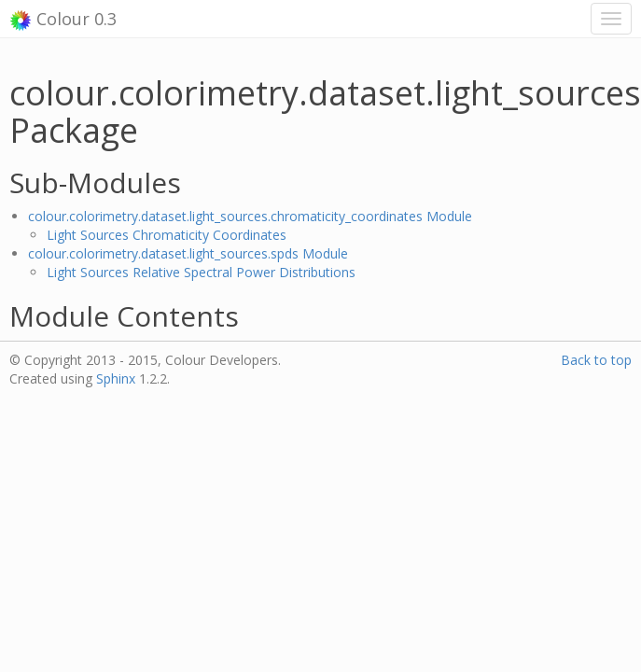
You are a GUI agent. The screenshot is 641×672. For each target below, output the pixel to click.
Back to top (596, 360)
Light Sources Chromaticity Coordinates (167, 235)
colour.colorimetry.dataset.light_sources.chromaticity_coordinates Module (250, 216)
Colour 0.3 (63, 20)
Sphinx (116, 378)
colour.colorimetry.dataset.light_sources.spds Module (188, 253)
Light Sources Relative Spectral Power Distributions (201, 272)
